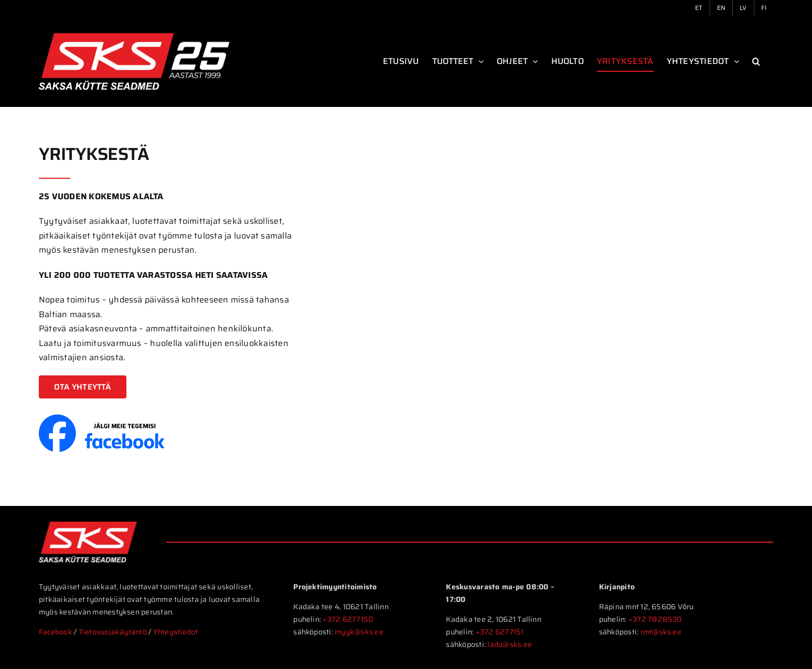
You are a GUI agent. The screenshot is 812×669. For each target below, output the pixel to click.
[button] (756, 61)
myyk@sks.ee (359, 632)
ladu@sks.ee (510, 644)
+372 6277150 (348, 619)
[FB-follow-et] (104, 418)
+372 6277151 (500, 632)
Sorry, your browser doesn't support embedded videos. (559, 246)
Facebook (56, 632)
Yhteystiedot (176, 632)
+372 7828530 (655, 619)
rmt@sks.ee (661, 632)
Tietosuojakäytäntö (114, 632)
